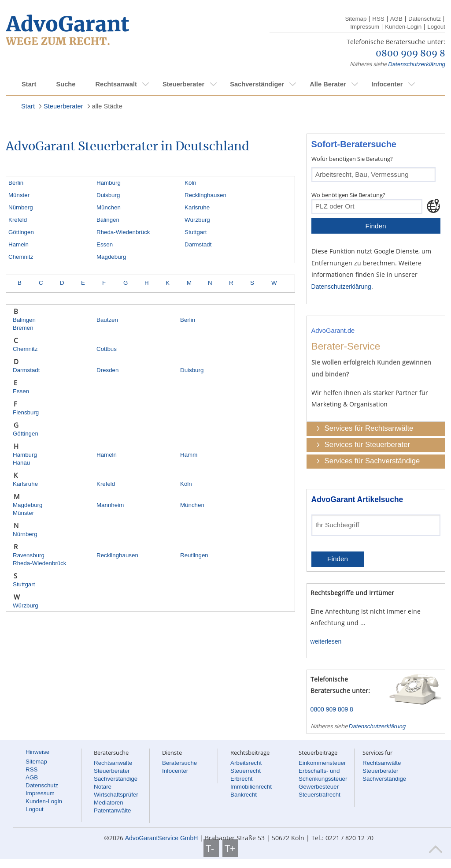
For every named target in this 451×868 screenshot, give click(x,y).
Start (29, 84)
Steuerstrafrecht (320, 795)
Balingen (108, 220)
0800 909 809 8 (410, 54)
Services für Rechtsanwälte (369, 428)
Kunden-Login (403, 27)
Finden (376, 226)
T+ (230, 848)
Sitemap (356, 19)
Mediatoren (109, 803)
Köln (190, 183)
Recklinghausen (205, 195)
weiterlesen (326, 641)
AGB (396, 19)
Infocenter (387, 84)
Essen (105, 244)
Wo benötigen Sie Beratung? (348, 195)
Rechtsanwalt (116, 84)
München (109, 207)
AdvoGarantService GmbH (162, 838)
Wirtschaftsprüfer (116, 795)
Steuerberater (183, 84)
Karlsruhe (197, 207)
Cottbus (107, 349)
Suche (66, 84)
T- (211, 848)
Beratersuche (179, 763)
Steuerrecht (246, 771)
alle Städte (107, 106)
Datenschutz (425, 19)
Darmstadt (198, 244)
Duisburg (108, 195)
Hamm (189, 455)
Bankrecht (244, 795)
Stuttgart (196, 232)
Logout (436, 27)
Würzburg (197, 220)
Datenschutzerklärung (417, 64)
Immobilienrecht (251, 787)
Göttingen (21, 232)
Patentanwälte (112, 810)
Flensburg (26, 412)
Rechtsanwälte (113, 763)
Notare (103, 787)
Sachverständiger (257, 84)
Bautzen (107, 320)
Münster (19, 195)
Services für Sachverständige (372, 461)
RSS (378, 19)
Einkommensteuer (322, 763)
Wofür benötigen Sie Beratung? (352, 159)
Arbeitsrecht (246, 763)
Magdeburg (111, 257)
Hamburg (109, 183)
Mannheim (110, 505)
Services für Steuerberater (367, 445)
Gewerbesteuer (319, 787)
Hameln (18, 244)
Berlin (16, 183)
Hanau (21, 463)
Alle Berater (328, 84)
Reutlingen (194, 555)
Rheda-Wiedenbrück (123, 232)
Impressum (365, 27)
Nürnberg (21, 207)
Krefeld (18, 220)
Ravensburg (29, 555)
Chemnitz (21, 257)
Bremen (23, 328)
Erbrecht (241, 779)
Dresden (107, 370)
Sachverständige (116, 779)
